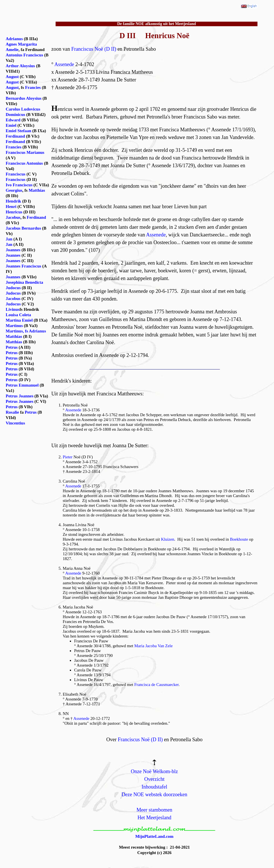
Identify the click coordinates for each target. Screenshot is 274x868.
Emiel (11, 125)
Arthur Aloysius (20, 66)
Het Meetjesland (154, 818)
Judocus (13, 288)
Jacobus (13, 217)
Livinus (13, 309)
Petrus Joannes (20, 396)
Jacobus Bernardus (23, 228)
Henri (11, 207)
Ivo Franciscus (19, 185)
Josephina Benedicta (24, 282)
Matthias (37, 190)
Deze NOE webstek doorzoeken (154, 795)
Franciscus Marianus (25, 152)
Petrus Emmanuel (22, 385)
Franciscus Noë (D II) (94, 49)
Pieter (68, 457)
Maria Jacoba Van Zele (153, 646)
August (12, 77)
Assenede (64, 64)
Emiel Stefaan (19, 131)
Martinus (14, 326)
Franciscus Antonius (24, 163)
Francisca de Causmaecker (156, 685)
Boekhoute (239, 539)
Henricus (14, 212)
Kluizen (168, 539)
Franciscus (16, 174)
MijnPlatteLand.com (155, 836)
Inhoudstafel (154, 787)
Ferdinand (15, 136)
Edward (13, 120)
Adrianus (14, 39)
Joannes (13, 250)
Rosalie (12, 412)
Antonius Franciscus (24, 55)
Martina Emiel (19, 320)
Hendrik (13, 201)
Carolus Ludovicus (23, 109)
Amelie (12, 50)
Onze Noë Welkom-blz (154, 771)
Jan (9, 239)
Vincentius (15, 423)
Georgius (14, 190)
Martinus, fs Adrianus (26, 331)
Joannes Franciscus (24, 266)
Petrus (12, 347)
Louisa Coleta (18, 315)
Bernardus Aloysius (24, 98)
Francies (33, 87)
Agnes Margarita (21, 44)
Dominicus (15, 115)
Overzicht (154, 779)
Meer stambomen (154, 810)
